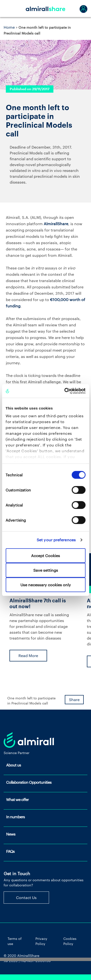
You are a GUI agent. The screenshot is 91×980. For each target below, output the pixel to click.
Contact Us (26, 897)
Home (9, 27)
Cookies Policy (70, 941)
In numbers (15, 817)
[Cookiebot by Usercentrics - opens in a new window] (65, 391)
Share (74, 699)
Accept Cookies (45, 555)
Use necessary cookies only (46, 584)
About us (13, 765)
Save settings (46, 570)
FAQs (10, 851)
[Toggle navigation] (10, 9)
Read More (28, 655)
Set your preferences (56, 540)
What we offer (17, 799)
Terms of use (15, 941)
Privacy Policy (41, 941)
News (11, 834)
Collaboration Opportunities (29, 782)
